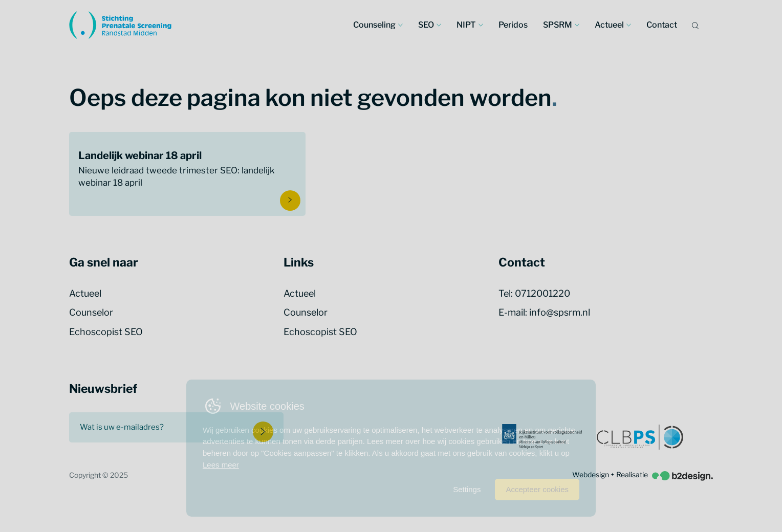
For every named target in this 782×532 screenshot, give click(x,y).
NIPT (466, 25)
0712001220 (542, 293)
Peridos (513, 25)
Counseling (374, 25)
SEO (426, 25)
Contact (662, 25)
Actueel (609, 25)
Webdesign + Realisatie (643, 475)
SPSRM (558, 25)
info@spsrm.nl (560, 312)
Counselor (91, 312)
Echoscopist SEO (106, 332)
